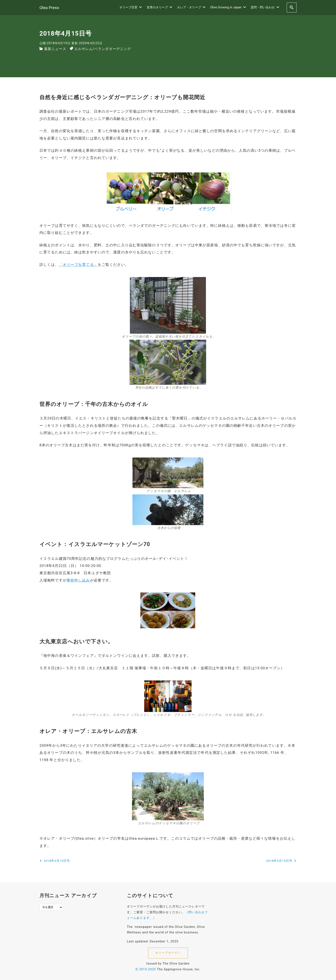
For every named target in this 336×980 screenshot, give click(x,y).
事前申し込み (78, 580)
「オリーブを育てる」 (78, 265)
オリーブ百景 (131, 7)
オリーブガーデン (168, 953)
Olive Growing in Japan (228, 7)
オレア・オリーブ (191, 7)
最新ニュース (55, 49)
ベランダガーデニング (113, 49)
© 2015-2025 (146, 969)
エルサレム (84, 49)
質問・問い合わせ (265, 7)
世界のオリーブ (160, 7)
